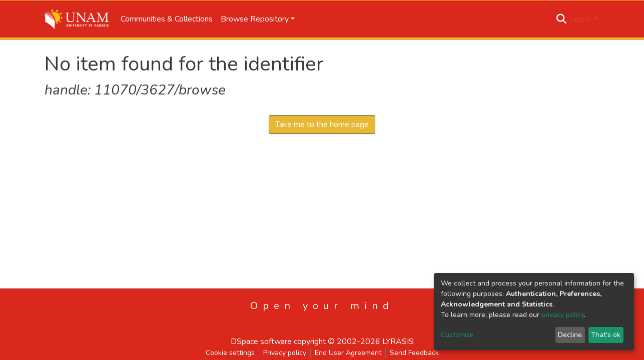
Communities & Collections (167, 19)
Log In (581, 19)
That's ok (606, 335)
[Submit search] (561, 19)
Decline (570, 335)
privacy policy (563, 315)
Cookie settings (230, 353)
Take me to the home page (322, 124)
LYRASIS (398, 341)
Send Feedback (414, 353)
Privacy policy (285, 353)
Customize (457, 335)
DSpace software (261, 341)
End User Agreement (348, 353)
